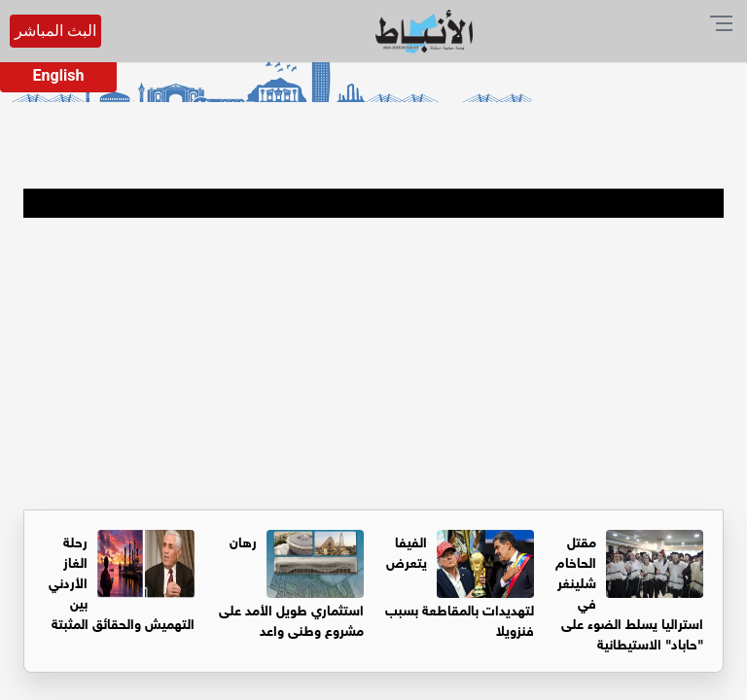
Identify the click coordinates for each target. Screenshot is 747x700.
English (59, 75)
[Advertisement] (373, 364)
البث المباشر (55, 31)
